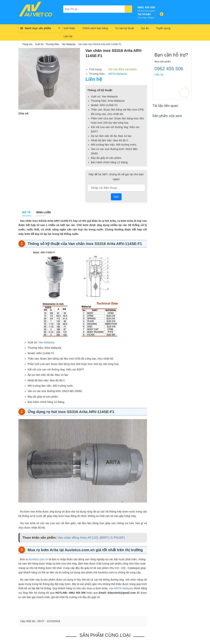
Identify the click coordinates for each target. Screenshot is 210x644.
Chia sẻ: (24, 113)
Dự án (145, 28)
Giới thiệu (69, 28)
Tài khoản (144, 14)
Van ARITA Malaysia (121, 588)
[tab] (26, 212)
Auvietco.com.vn (38, 559)
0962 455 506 (146, 7)
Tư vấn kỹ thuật (125, 28)
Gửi (116, 197)
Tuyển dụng (163, 28)
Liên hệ (68, 36)
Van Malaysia (46, 342)
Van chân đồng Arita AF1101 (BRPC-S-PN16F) (91, 538)
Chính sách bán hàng (95, 28)
